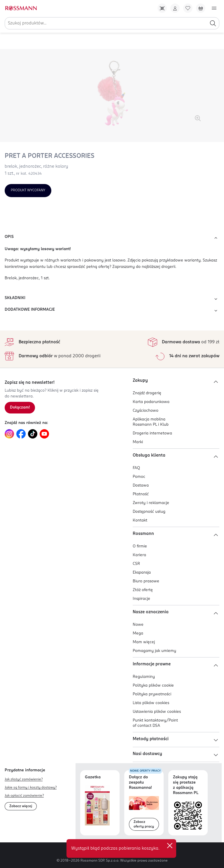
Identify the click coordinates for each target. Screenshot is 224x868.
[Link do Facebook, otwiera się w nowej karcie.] (21, 434)
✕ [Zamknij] (170, 846)
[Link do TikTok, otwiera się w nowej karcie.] (33, 434)
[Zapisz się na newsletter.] (20, 408)
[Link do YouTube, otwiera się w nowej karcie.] (44, 434)
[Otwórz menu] (214, 8)
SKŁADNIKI (112, 299)
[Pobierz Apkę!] (162, 8)
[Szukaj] (213, 23)
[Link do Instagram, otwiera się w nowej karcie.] (9, 434)
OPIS (112, 238)
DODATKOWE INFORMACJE (112, 311)
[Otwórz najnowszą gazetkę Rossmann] (97, 805)
